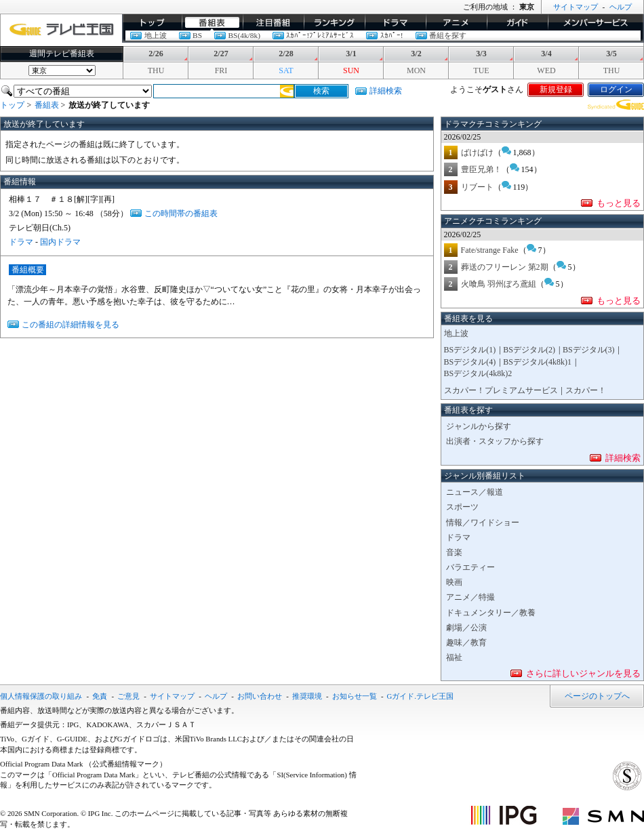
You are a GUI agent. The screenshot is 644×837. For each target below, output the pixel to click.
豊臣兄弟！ (481, 169)
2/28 (286, 54)
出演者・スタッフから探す (495, 441)
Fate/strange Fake (490, 250)
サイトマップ (576, 7)
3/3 (481, 54)
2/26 (156, 54)
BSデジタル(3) (589, 350)
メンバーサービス (596, 22)
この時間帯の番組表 (181, 213)
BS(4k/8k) (244, 35)
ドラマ (395, 22)
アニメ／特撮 (470, 597)
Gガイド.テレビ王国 (421, 696)
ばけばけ (477, 152)
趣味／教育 (466, 642)
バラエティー (470, 567)
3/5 (611, 54)
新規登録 (556, 89)
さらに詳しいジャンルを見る (583, 673)
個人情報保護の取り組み (41, 696)
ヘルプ (621, 7)
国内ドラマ (60, 242)
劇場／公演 (466, 628)
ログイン (616, 89)
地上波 (156, 35)
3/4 (546, 54)
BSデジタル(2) (529, 350)
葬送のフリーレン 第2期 (505, 267)
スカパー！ (586, 390)
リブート (477, 187)
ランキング (334, 22)
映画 (454, 582)
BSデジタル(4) (470, 362)
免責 (100, 696)
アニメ (456, 22)
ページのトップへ (597, 696)
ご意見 (128, 696)
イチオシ (273, 22)
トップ (152, 22)
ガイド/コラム (517, 22)
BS (197, 35)
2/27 (221, 54)
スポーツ (462, 507)
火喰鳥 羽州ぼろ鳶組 (499, 284)
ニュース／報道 (475, 492)
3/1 (351, 54)
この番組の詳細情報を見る (71, 325)
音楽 (454, 552)
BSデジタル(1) (470, 350)
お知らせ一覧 (355, 696)
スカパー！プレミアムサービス (501, 390)
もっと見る (619, 203)
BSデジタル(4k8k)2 (478, 373)
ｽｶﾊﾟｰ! (392, 35)
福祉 (454, 657)
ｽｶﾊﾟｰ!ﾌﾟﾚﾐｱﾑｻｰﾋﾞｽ (320, 35)
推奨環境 (307, 696)
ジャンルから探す (479, 426)
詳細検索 (386, 91)
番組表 (212, 22)
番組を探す (448, 35)
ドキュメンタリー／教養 (491, 613)
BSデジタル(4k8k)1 (537, 362)
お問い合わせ (260, 696)
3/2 (416, 54)
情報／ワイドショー (483, 523)
